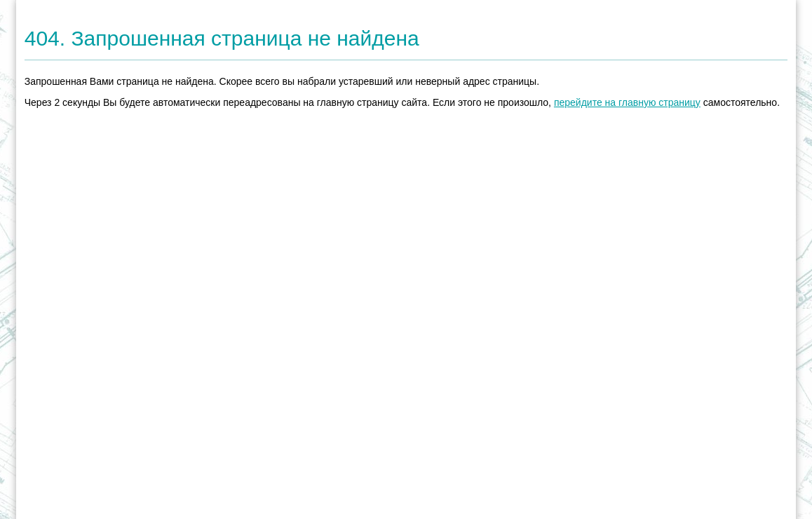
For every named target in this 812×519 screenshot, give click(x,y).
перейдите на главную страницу (627, 102)
